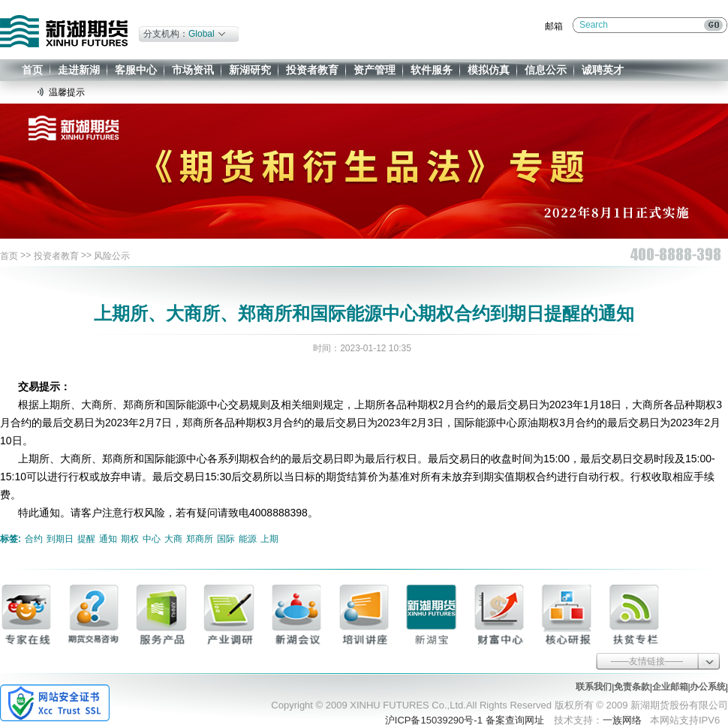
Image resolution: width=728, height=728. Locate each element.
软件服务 (432, 70)
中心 (152, 539)
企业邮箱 (670, 687)
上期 (269, 539)
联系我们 (594, 687)
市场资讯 (193, 70)
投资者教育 (312, 70)
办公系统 (708, 687)
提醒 (86, 539)
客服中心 (136, 70)
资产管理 (375, 70)
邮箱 (554, 26)
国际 (226, 539)
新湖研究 (250, 70)
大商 (173, 539)
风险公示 (112, 256)
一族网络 (622, 720)
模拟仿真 (489, 70)
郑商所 (200, 539)
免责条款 (632, 687)
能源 (248, 539)
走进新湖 (79, 70)
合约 (34, 539)
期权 (130, 539)
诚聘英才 (603, 70)
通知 (108, 539)
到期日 (60, 539)
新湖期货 (64, 31)
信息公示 (546, 70)
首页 (32, 70)
